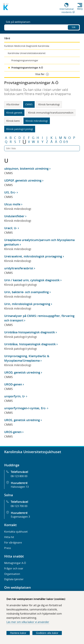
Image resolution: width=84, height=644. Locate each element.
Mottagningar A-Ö (15, 563)
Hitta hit (9, 537)
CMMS (29, 104)
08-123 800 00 (19, 476)
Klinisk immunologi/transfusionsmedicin (51, 113)
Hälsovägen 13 (20, 487)
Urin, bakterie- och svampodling (26, 292)
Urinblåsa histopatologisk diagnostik (30, 332)
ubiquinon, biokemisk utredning (26, 169)
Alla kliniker (13, 104)
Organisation (12, 574)
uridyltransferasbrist (19, 268)
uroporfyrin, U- (15, 396)
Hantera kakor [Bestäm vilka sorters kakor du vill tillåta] (18, 633)
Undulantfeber (14, 216)
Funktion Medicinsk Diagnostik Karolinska (27, 46)
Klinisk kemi (13, 121)
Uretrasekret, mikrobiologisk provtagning (33, 256)
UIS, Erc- (10, 192)
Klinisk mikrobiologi (37, 121)
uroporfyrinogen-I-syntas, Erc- (25, 408)
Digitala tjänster (14, 579)
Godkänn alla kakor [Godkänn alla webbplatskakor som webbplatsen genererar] (47, 633)
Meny (80, 9)
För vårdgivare (13, 543)
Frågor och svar (14, 568)
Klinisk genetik (14, 113)
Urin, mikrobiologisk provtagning (27, 304)
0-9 (66, 142)
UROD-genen (13, 384)
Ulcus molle (12, 204)
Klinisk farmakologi (49, 104)
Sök (74, 27)
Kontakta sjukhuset (16, 532)
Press (8, 548)
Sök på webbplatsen (18, 22)
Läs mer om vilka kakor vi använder (28, 622)
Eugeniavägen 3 (20, 517)
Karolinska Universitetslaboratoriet (27, 53)
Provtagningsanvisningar (25, 60)
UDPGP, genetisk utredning (23, 180)
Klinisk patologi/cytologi (20, 129)
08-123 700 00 (19, 506)
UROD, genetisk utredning (22, 372)
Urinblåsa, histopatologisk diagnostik (30, 344)
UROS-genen (13, 432)
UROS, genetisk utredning (22, 420)
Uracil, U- (11, 228)
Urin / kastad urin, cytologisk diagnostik (32, 280)
